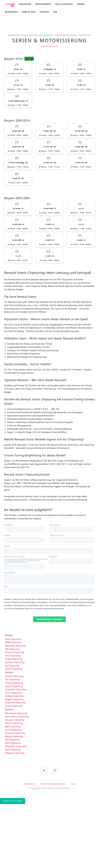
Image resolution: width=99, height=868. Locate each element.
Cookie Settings (13, 865)
